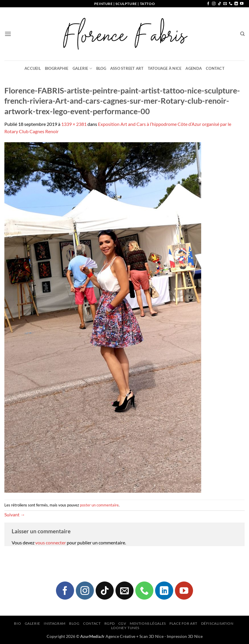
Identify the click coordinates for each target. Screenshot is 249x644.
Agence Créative (120, 636)
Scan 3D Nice (151, 636)
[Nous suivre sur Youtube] (242, 4)
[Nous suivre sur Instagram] (214, 4)
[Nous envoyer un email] (225, 4)
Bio (17, 623)
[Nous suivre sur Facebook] (208, 4)
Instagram (55, 623)
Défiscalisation (217, 623)
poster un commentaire (99, 505)
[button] (8, 34)
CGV (122, 623)
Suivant (15, 514)
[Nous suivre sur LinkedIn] (236, 4)
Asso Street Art (127, 68)
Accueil (33, 68)
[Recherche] (242, 34)
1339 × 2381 (74, 124)
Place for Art (183, 623)
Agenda (194, 68)
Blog (101, 68)
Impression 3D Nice (185, 636)
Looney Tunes (125, 628)
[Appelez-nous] (231, 4)
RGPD (109, 623)
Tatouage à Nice (165, 68)
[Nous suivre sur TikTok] (220, 4)
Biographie (57, 68)
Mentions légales (148, 623)
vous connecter (51, 543)
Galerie (82, 68)
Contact (215, 68)
